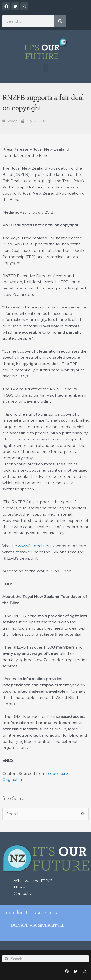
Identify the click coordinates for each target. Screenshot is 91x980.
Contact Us (24, 893)
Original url (13, 779)
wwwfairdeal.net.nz (36, 546)
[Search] (60, 21)
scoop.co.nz (57, 773)
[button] (45, 68)
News (19, 887)
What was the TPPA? (33, 881)
